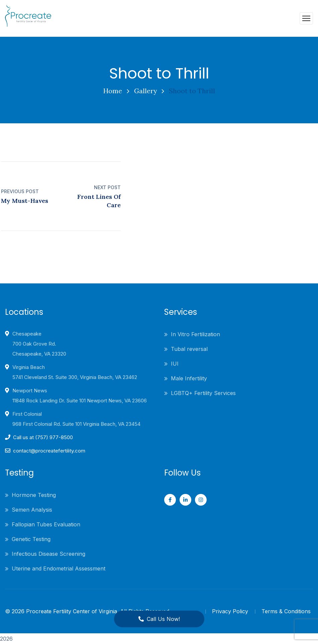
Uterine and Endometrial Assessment (59, 568)
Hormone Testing (34, 495)
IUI (175, 364)
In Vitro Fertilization (195, 334)
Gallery (145, 91)
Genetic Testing (31, 539)
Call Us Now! (159, 619)
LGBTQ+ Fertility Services (203, 393)
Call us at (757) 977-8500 (43, 437)
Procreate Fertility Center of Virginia (72, 611)
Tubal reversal (189, 349)
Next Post (107, 187)
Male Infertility (189, 378)
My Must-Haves (25, 201)
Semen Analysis (32, 510)
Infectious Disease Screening (48, 554)
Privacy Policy (230, 611)
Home (112, 91)
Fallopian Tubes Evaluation (46, 524)
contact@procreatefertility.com (49, 451)
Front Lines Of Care (99, 201)
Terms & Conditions (286, 611)
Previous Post (20, 191)
